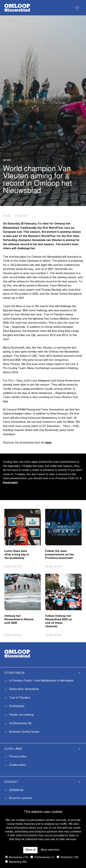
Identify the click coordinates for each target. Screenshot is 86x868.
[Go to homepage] (17, 8)
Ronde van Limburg (21, 715)
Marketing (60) (16, 862)
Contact (11, 782)
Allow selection (50, 850)
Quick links (13, 749)
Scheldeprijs (17, 706)
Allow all (30, 850)
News (7, 160)
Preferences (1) (42, 857)
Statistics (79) (67, 857)
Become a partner (21, 798)
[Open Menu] (77, 8)
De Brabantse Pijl (20, 724)
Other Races (14, 673)
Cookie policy (18, 765)
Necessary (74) (17, 857)
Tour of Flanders (20, 698)
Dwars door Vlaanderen (24, 689)
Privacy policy (18, 757)
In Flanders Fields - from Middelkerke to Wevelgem (41, 681)
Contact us (16, 790)
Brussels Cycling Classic (24, 732)
